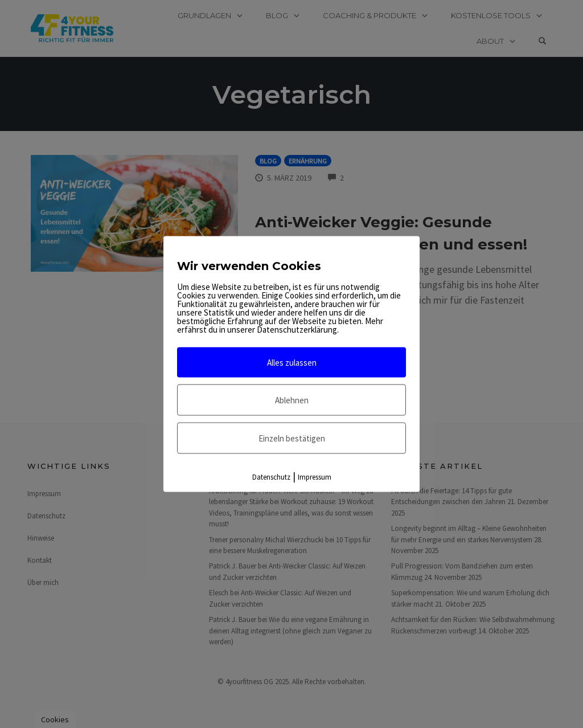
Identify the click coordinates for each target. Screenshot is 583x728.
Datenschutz (271, 477)
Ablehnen (292, 400)
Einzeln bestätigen (292, 438)
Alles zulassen (292, 363)
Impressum (315, 477)
